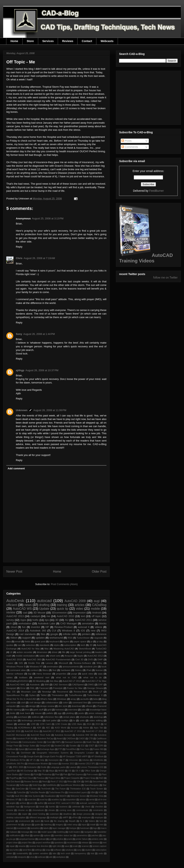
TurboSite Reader (37, 792)
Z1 (23, 800)
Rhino (70, 782)
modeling (61, 832)
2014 (89, 724)
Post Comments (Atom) (64, 584)
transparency (80, 853)
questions (59, 843)
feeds (47, 821)
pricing (10, 717)
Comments (130, 147)
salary (42, 656)
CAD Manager (69, 623)
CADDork (71, 739)
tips (47, 620)
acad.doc (32, 800)
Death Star (91, 742)
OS (70, 771)
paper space (80, 641)
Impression (79, 613)
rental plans (69, 717)
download (77, 706)
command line (80, 702)
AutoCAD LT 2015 (94, 731)
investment (22, 828)
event (37, 821)
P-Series (26, 775)
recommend (73, 843)
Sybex (32, 695)
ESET (92, 746)
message (25, 832)
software (58, 850)
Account (75, 728)
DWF (100, 659)
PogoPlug (14, 778)
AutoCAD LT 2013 (72, 681)
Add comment (16, 468)
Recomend (63, 692)
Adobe (86, 728)
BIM (47, 684)
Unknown (22, 410)
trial (92, 853)
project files (27, 843)
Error (23, 688)
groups (28, 825)
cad (25, 613)
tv (74, 720)
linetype (73, 828)
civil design (35, 702)
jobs (83, 710)
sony (79, 850)
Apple (80, 656)
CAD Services (61, 684)
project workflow (43, 843)
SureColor (20, 789)
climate (52, 810)
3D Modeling (39, 681)
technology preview (32, 720)
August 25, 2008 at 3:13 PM (48, 218)
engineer (10, 821)
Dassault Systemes (74, 742)
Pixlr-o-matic (92, 775)
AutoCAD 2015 (14, 659)
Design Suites (29, 746)
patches (95, 836)
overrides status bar (64, 836)
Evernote (32, 749)
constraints (98, 810)
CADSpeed (78, 684)
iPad (89, 670)
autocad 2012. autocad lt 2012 (62, 803)
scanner (85, 846)
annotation (88, 623)
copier (25, 814)
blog (104, 699)
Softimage (24, 785)
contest (34, 670)
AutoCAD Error (32, 731)
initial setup (72, 825)
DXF (100, 684)
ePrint (75, 818)
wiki (51, 857)
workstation (25, 623)
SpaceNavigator (92, 785)
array (73, 699)
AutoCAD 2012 (95, 656)
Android (96, 613)
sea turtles (14, 850)
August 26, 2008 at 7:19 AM (39, 258)
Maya (52, 771)
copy (23, 706)
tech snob (66, 853)
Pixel (57, 775)
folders (92, 821)
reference (101, 634)
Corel (49, 742)
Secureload (98, 782)
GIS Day (11, 753)
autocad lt (84, 627)
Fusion (10, 663)
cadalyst (35, 616)
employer (99, 818)
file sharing (59, 821)
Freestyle (58, 688)
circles (13, 702)
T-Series (33, 789)
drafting (44, 605)
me (48, 616)
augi (97, 601)
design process (83, 814)
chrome (10, 810)
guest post (40, 641)
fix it (82, 821)
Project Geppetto (72, 778)
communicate (82, 810)
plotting (70, 713)
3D (57, 620)
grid (49, 710)
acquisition (71, 800)
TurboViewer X (95, 695)
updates (40, 638)
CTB (91, 739)
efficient (12, 605)
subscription (70, 645)
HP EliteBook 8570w (16, 760)
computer (11, 706)
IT (64, 760)
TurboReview (76, 695)
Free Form (85, 749)
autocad (44, 601)
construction (12, 814)
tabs (55, 853)
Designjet (11, 688)
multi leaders (74, 832)
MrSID (61, 771)
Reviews (68, 41)
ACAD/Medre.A (25, 728)
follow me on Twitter (166, 277)
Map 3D (41, 771)
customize (54, 814)
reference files (51, 717)
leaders (99, 652)
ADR (39, 728)
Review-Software (82, 663)
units (82, 720)
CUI (54, 631)
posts (81, 713)
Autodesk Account (63, 735)
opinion (37, 836)
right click (57, 846)
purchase (22, 717)
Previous (41, 778)
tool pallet (51, 720)
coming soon (65, 810)
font (101, 821)
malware (13, 832)
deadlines (68, 814)
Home (14, 41)
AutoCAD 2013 (15, 616)
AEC (48, 728)
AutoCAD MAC (18, 684)
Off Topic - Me (21, 62)
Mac (46, 649)
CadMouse (101, 739)
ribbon (14, 638)
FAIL (32, 688)
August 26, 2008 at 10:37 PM (42, 370)
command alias (18, 670)
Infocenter (74, 760)
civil (23, 702)
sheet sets (55, 656)
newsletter (102, 832)
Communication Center (32, 742)
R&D (101, 778)
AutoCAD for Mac (30, 649)
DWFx (58, 742)
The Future (60, 789)
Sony (19, 334)
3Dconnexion (59, 613)
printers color (97, 839)
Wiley (99, 663)
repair (12, 846)
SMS (87, 782)
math (9, 656)
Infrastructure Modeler (38, 764)
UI (11, 652)
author (41, 803)
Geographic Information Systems (53, 753)
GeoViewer (26, 753)
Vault (9, 796)
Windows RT (36, 666)
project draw (12, 843)
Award (60, 739)
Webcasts (107, 41)
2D (91, 645)
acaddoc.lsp (57, 800)
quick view (87, 674)
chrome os (23, 810)
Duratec (73, 746)
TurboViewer (83, 638)
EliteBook (11, 749)
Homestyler (54, 760)
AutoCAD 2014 (15, 631)
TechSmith (46, 789)
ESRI (101, 746)
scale (75, 846)
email (18, 641)
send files (27, 850)
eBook (89, 706)
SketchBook (85, 649)
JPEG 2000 (18, 767)
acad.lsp (44, 800)
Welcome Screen (78, 796)
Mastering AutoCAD (64, 649)
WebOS (63, 796)
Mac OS (11, 692)
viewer (10, 724)
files (43, 634)
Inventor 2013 (68, 764)
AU (66, 620)
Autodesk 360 (38, 631)
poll (51, 839)
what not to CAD (66, 677)
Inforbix (86, 760)
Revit (45, 782)
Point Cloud (28, 778)
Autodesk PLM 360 (25, 739)
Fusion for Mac (75, 688)
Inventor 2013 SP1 (87, 764)
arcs (32, 803)
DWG (91, 684)
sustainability (22, 853)
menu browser (44, 674)
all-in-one (102, 800)
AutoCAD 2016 (13, 731)
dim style (63, 706)
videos (99, 627)
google (54, 634)
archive (23, 803)
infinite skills (70, 634)
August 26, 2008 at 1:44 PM (39, 334)
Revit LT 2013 (57, 782)
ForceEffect (71, 749)
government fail (13, 825)
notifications (15, 836)
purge (74, 674)
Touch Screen (96, 789)
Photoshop (47, 775)
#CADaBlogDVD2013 (17, 681)
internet (10, 828)
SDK (79, 782)
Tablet (44, 695)
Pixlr (65, 775)
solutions (69, 850)
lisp (30, 674)
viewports (22, 857)
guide (37, 825)
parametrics (82, 836)
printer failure (82, 839)
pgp (60, 713)
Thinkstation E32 (78, 789)
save (67, 846)
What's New (46, 699)
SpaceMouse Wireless (70, 785)
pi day (100, 641)
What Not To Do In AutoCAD (21, 699)
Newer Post (14, 572)
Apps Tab (98, 728)
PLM (36, 775)
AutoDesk (15, 601)
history (78, 670)
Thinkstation (58, 695)
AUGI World (61, 728)
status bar (12, 720)
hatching (48, 825)
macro (104, 828)
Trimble (10, 792)
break (42, 807)
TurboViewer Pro (57, 792)
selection (30, 645)
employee (86, 818)
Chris (19, 258)
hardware (66, 670)
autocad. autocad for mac (92, 803)
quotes (10, 645)
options (47, 836)
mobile (95, 609)
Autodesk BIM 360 (85, 735)
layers (66, 641)
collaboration (52, 702)
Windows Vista (97, 796)
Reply (19, 247)
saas (100, 674)
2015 (98, 724)
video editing (96, 720)
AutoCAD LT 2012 (52, 731)
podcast (42, 839)
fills (64, 652)
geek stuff (38, 710)
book (104, 666)
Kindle (44, 767)
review (11, 612)
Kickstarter (32, 767)
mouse (38, 713)
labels (46, 828)
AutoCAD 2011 (83, 620)
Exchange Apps (47, 749)
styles (57, 645)
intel (101, 825)
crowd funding (38, 814)
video (79, 609)
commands (97, 702)
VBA (93, 792)
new (93, 631)
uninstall (10, 857)
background (29, 807)
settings (39, 850)
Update (44, 609)
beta (95, 699)
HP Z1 (33, 760)
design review (47, 706)
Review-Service (31, 782)
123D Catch (45, 724)
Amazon (69, 656)
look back (25, 713)
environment (25, 821)
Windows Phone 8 (16, 666)
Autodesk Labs (46, 623)
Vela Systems (34, 796)
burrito (52, 807)
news (28, 605)
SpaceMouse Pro (15, 695)
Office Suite (90, 771)
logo (95, 828)
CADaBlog (99, 605)
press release (96, 713)
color (65, 702)
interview (73, 710)
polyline (60, 839)
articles (80, 605)
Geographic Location (84, 753)
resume (22, 846)
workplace (61, 857)
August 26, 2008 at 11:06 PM (50, 410)
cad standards (28, 634)
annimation (53, 666)
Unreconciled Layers (78, 792)
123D (33, 724)
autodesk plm (90, 666)
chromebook (38, 810)
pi (92, 641)
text (83, 616)
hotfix (36, 620)
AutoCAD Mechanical (16, 735)
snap (48, 850)
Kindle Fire (34, 663)
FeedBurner (156, 191)
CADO (82, 739)
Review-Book (81, 692)
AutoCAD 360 (34, 659)
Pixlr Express (77, 775)
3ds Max (54, 681)
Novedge (47, 692)
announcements (71, 666)
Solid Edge (37, 785)
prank (69, 839)
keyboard (54, 641)
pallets (50, 713)
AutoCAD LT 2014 (73, 731)
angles (13, 803)
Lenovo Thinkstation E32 (92, 767)
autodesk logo (13, 807)
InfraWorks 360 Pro (15, 764)
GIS (21, 663)
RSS (70, 638)
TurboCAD (101, 649)
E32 (83, 746)
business (64, 807)
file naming (16, 710)
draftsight (54, 818)
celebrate (76, 807)
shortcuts (84, 717)
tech (83, 645)
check (88, 807)
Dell (101, 742)
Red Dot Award (13, 782)
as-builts (85, 699)
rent (105, 843)
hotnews (60, 710)
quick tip (63, 609)
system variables (40, 853)
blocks (103, 623)
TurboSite (21, 792)
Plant (104, 775)
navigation (89, 832)
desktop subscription (16, 818)
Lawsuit (73, 767)
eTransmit (101, 706)
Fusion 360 (98, 749)
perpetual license (27, 839)
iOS (83, 631)
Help (42, 760)
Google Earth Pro (51, 757)
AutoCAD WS (22, 609)
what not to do (92, 677)
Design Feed (12, 746)
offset (27, 836)
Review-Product (64, 627)
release (85, 843)
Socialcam (11, 785)
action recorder (25, 652)
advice (83, 800)
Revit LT (98, 692)
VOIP (101, 792)
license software (15, 674)
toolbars (23, 677)
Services (48, 41)
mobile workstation (25, 656)
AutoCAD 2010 (65, 616)
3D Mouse (39, 613)
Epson (22, 749)
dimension (42, 652)
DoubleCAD (60, 746)
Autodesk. (35, 684)
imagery (59, 825)
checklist (99, 807)
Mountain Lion (29, 692)
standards (44, 645)
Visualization (50, 796)
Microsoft (63, 663)
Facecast (44, 688)
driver (55, 652)
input (84, 825)
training (62, 605)
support (26, 638)
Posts (127, 141)
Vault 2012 (19, 796)
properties (61, 674)
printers (86, 634)
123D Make (77, 724)
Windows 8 (68, 631)
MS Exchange (27, 771)
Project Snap (89, 778)
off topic (96, 616)
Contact (87, 41)
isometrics (35, 828)
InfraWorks (98, 760)
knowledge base (98, 710)
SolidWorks (51, 785)
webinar (22, 724)
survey (10, 620)
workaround (56, 638)
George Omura (95, 688)
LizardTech (11, 771)
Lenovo (49, 663)
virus (32, 857)
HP (47, 627)
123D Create (61, 724)
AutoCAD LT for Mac (96, 681)
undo (101, 853)
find (54, 670)
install (93, 825)
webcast (42, 857)
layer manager (59, 828)
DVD (91, 659)
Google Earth (33, 757)
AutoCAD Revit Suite (41, 735)
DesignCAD (45, 746)
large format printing (80, 652)
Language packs (58, 767)
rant (20, 645)
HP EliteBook (97, 757)
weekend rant (42, 677)
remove (96, 843)
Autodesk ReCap (45, 739)
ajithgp (20, 370)
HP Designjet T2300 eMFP (75, 757)
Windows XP (12, 800)
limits (13, 713)
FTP (60, 749)
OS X (78, 771)
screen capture (100, 846)
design (32, 706)
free (27, 710)
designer (99, 814)
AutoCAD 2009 (75, 601)
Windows (62, 699)
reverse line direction (39, 846)
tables (9, 677)
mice (35, 832)
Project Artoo (54, 778)
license (99, 670)
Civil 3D (79, 659)
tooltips (65, 720)
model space (47, 832)
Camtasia (14, 742)
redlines (36, 717)
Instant (55, 764)
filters (45, 670)
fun (24, 627)
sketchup (98, 717)
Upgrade (98, 638)
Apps (23, 620)
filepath (72, 821)
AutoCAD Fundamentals (58, 659)
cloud (14, 627)
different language (38, 818)
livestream (85, 828)
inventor (36, 627)
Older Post (99, 572)
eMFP (65, 818)
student (88, 850)
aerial (92, 800)
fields (28, 641)
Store (30, 41)
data (9, 641)
